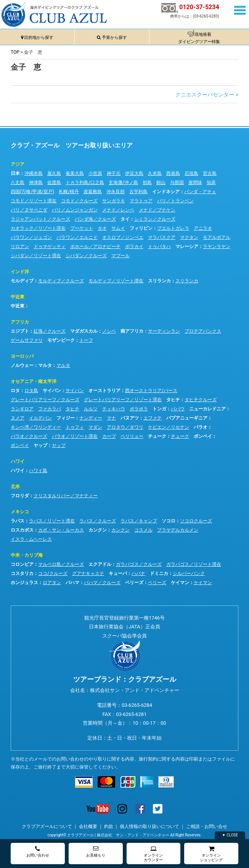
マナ (111, 418)
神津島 (36, 183)
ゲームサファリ (27, 340)
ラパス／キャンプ (139, 521)
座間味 (195, 183)
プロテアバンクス (203, 331)
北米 (15, 487)
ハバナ (138, 573)
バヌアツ (130, 418)
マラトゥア (141, 201)
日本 (15, 173)
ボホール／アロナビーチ (95, 247)
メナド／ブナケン (157, 210)
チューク (157, 436)
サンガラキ (114, 201)
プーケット (82, 228)
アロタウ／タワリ (125, 427)
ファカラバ (50, 409)
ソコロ (169, 521)
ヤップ (40, 445)
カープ (109, 436)
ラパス (18, 521)
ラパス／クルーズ (98, 521)
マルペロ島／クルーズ (61, 564)
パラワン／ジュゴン (31, 237)
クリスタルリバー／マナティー (66, 496)
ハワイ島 (38, 471)
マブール (120, 256)
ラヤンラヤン (217, 247)
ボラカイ (134, 247)
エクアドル (100, 564)
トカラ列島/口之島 (85, 183)
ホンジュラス (24, 583)
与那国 (177, 183)
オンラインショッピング (211, 854)
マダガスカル (84, 331)
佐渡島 (54, 183)
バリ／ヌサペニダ (29, 210)
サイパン (52, 391)
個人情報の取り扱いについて (149, 826)
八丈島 (18, 183)
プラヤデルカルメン (178, 530)
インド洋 (20, 272)
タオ (102, 228)
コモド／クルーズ (79, 201)
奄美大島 (75, 173)
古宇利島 (138, 192)
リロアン (20, 247)
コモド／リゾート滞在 (34, 201)
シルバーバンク (189, 573)
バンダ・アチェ (200, 192)
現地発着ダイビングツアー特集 (199, 38)
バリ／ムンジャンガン (75, 210)
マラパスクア (162, 237)
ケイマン (180, 583)
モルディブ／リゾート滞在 (116, 281)
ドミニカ (159, 573)
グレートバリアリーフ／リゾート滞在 (123, 400)
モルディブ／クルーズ (61, 281)
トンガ (159, 409)
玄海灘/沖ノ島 (123, 183)
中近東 (18, 297)
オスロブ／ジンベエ (123, 237)
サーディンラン (164, 331)
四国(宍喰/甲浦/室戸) (32, 192)
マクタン (189, 237)
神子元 (114, 173)
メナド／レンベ (118, 210)
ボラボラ (139, 409)
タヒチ (173, 400)
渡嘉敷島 (93, 192)
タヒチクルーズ (201, 400)
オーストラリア (104, 391)
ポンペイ (203, 436)
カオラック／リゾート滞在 (38, 228)
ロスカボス (22, 530)
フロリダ (20, 496)
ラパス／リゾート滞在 (52, 521)
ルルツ (91, 409)
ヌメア (18, 418)
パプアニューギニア (187, 418)
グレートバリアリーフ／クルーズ (45, 400)
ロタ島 (31, 391)
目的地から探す (39, 38)
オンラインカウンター (153, 854)
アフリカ (20, 322)
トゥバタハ (159, 247)
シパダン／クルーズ (86, 256)
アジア (18, 164)
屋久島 (54, 173)
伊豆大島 (134, 173)
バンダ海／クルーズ (95, 219)
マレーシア (187, 247)
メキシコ (20, 512)
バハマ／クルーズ (102, 583)
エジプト (20, 331)
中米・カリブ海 (27, 555)
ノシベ (109, 331)
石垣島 (191, 173)
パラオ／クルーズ (29, 436)
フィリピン (141, 228)
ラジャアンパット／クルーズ (40, 219)
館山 (161, 183)
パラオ (201, 427)
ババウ (178, 409)
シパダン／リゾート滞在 (36, 256)
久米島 (155, 173)
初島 (147, 183)
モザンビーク (61, 340)
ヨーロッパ (22, 356)
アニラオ (203, 228)
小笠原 (95, 173)
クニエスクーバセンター (205, 94)
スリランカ (159, 281)
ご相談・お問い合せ (207, 826)
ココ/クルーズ (53, 573)
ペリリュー (132, 436)
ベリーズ (134, 583)
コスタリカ (22, 573)
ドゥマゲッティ (50, 247)
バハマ (72, 583)
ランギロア (22, 409)
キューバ (118, 573)
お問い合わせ (38, 851)
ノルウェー (22, 365)
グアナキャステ (88, 573)
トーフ (86, 340)
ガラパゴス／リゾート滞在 (194, 564)
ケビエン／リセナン (169, 427)
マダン (95, 427)
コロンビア (22, 564)
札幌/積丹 (69, 192)
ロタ (15, 391)
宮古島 (210, 173)
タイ (125, 219)
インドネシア (166, 192)
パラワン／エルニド (77, 237)
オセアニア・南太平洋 (34, 381)
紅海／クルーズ (50, 331)
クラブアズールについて (47, 826)
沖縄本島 (34, 173)
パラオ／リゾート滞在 (75, 436)
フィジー (66, 418)
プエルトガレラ (173, 228)
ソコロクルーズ (196, 521)
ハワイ (18, 461)
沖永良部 (116, 192)
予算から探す (114, 38)
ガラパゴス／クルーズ (139, 564)
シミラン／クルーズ (155, 219)
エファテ (153, 418)
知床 (211, 183)
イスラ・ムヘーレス (31, 539)
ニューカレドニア (207, 409)
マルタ (45, 365)
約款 (109, 826)
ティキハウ (114, 409)
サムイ (118, 228)
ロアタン (52, 583)
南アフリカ (132, 331)
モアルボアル (217, 237)
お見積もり (96, 851)
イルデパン (40, 418)
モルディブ (22, 281)
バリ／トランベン (175, 201)
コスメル (143, 530)
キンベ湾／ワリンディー (36, 427)
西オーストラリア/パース (151, 391)
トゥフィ (75, 427)
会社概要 (88, 826)
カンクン (98, 530)
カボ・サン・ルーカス (61, 530)
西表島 (173, 173)
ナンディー (91, 418)
